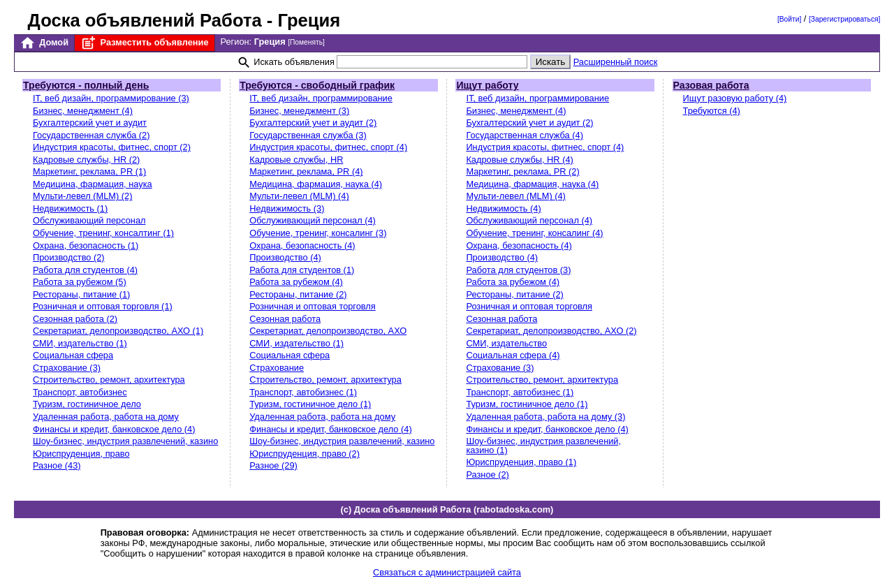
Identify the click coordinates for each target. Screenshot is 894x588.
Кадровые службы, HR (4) (519, 160)
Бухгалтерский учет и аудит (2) (313, 123)
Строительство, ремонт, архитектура (109, 380)
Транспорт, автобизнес (80, 392)
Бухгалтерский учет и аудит (90, 123)
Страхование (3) (67, 368)
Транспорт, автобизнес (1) (303, 392)
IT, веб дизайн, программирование (321, 98)
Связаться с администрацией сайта (447, 572)
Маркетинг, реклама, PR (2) (522, 171)
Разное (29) (273, 465)
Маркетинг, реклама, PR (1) (89, 171)
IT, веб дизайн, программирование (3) (111, 98)
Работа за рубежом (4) (296, 282)
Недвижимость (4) (503, 208)
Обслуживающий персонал (89, 220)
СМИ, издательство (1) (80, 343)
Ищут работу (487, 85)
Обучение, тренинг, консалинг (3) (318, 233)
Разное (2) (487, 475)
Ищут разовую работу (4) (735, 98)
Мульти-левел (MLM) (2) (82, 196)
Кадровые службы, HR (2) (86, 160)
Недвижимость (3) (287, 208)
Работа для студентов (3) (518, 270)
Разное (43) (57, 465)
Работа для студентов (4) (85, 270)
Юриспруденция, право (81, 454)
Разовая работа (711, 85)
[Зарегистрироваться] (844, 19)
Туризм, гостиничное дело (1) (310, 404)
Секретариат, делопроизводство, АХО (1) (118, 331)
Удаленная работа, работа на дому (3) (545, 417)
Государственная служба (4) (525, 135)
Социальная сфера (73, 355)
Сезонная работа (285, 319)
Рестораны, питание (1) (81, 294)
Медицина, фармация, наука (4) (316, 184)
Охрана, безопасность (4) (302, 245)
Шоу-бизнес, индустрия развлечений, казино (125, 441)
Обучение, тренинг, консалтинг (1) (103, 233)
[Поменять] (306, 42)
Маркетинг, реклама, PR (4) (306, 171)
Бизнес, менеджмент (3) (299, 111)
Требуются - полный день (86, 85)
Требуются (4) (712, 111)
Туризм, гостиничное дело (87, 404)
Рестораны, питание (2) (298, 294)
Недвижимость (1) (70, 208)
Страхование (277, 368)
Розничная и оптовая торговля (313, 306)
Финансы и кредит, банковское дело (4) (114, 429)
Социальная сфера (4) (513, 355)
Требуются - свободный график (317, 85)
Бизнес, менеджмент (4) (83, 111)
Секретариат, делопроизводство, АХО (328, 331)
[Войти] (789, 19)
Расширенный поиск (616, 62)
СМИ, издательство (506, 343)
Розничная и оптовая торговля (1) (103, 306)
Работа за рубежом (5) (80, 282)
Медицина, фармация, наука (93, 184)
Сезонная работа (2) (75, 319)
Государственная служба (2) (91, 135)
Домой (44, 43)
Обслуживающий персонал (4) (313, 220)
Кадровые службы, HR (296, 160)
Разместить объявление (144, 43)
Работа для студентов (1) (302, 270)
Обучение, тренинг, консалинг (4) (534, 233)
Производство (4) (285, 257)
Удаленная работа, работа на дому (106, 417)
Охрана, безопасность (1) (86, 245)
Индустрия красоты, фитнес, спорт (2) (112, 147)
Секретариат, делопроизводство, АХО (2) (551, 331)
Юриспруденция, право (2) (305, 454)
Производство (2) (69, 257)
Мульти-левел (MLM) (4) (299, 196)
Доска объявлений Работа (145, 20)
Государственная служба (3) (308, 135)
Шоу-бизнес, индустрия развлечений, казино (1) (543, 446)
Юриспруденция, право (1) (521, 462)
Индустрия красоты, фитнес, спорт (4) (328, 147)
